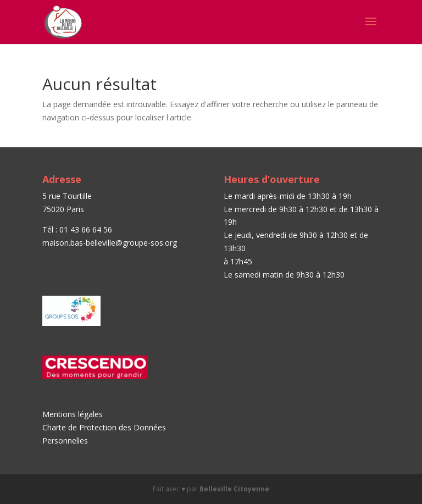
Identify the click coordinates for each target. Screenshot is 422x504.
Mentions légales (73, 414)
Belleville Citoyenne (234, 489)
